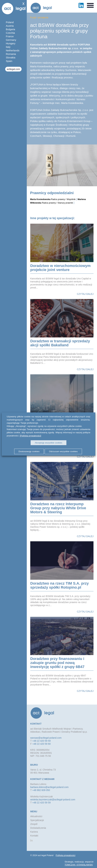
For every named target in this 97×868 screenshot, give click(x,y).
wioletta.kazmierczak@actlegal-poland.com (53, 800)
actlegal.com (13, 69)
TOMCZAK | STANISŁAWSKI (79, 865)
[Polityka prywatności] (30, 436)
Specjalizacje (37, 820)
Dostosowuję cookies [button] (29, 451)
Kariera (34, 832)
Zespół (34, 824)
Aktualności (36, 816)
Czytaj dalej (85, 294)
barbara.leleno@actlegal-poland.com (49, 787)
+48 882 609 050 (41, 790)
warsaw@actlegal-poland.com (46, 738)
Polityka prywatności (66, 855)
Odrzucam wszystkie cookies (63, 451)
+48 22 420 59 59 (41, 741)
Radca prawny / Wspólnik (53, 199)
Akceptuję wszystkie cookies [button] (48, 443)
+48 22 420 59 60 (41, 744)
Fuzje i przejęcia (39, 17)
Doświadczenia (38, 828)
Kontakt (34, 836)
